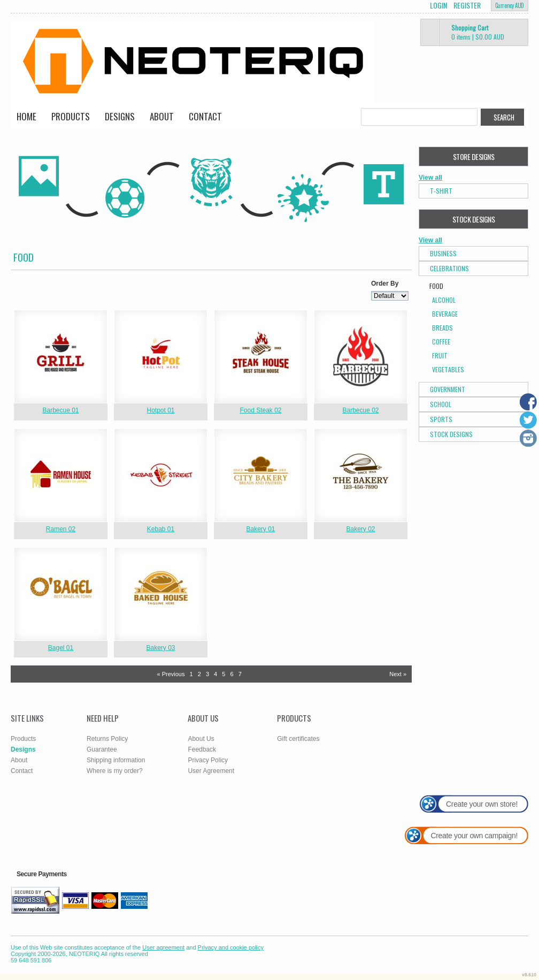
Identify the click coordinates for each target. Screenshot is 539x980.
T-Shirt (441, 191)
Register (467, 5)
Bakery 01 (260, 529)
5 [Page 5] (224, 674)
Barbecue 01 (60, 410)
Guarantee (102, 749)
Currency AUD (510, 5)
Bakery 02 (360, 529)
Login (438, 5)
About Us (201, 739)
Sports (441, 419)
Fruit (440, 355)
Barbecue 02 (360, 410)
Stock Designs (451, 434)
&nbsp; (61, 357)
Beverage (445, 314)
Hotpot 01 (160, 410)
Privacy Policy (208, 760)
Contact (205, 116)
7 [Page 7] (240, 674)
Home (26, 116)
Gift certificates (298, 739)
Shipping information (116, 760)
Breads (442, 328)
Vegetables (448, 369)
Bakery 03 (160, 648)
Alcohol (444, 300)
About (162, 116)
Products (71, 116)
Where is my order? (115, 771)
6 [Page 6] (232, 674)
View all (430, 178)
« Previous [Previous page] (171, 674)
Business (443, 253)
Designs (120, 116)
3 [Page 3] (207, 674)
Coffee (441, 342)
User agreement (163, 947)
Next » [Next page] (398, 674)
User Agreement (211, 771)
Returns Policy (107, 739)
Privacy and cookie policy (231, 947)
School (441, 404)
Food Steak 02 (260, 410)
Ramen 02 (61, 529)
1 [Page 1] (191, 674)
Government (448, 389)
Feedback (202, 749)
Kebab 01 (161, 529)
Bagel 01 (61, 648)
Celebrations (449, 268)
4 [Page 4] (215, 674)
